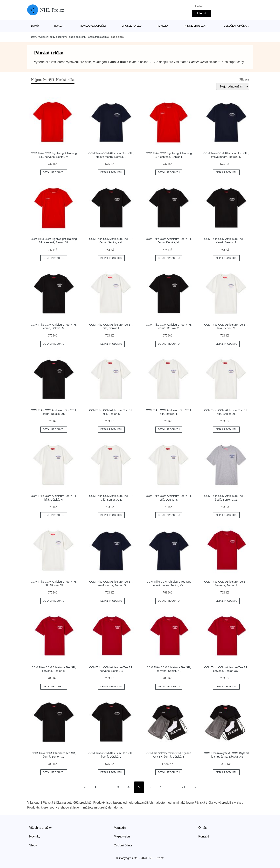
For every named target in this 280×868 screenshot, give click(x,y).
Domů (35, 26)
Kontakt (204, 836)
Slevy (33, 845)
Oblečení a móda (235, 26)
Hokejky (163, 26)
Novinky (35, 836)
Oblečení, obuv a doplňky (52, 37)
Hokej (58, 26)
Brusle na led (132, 26)
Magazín (120, 828)
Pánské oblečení (76, 37)
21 (184, 787)
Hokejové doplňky (93, 26)
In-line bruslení (195, 26)
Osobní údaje (123, 845)
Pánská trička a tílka (97, 37)
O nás (203, 828)
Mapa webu (122, 836)
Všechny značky (40, 828)
